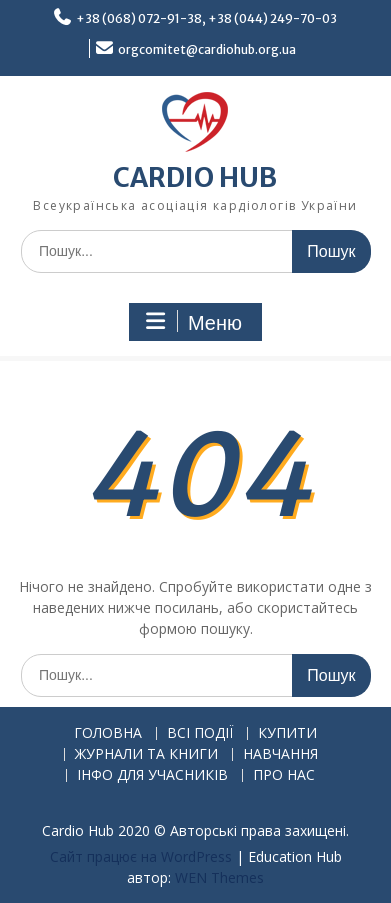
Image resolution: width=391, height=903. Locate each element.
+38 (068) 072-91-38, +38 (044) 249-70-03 (206, 18)
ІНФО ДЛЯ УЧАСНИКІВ (152, 775)
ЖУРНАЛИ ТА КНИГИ (146, 754)
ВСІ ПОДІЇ (200, 733)
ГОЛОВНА (108, 733)
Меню (193, 322)
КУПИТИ (287, 733)
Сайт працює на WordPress (141, 856)
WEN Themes (219, 877)
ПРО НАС (284, 775)
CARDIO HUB (195, 177)
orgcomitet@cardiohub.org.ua (207, 49)
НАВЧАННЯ (280, 754)
